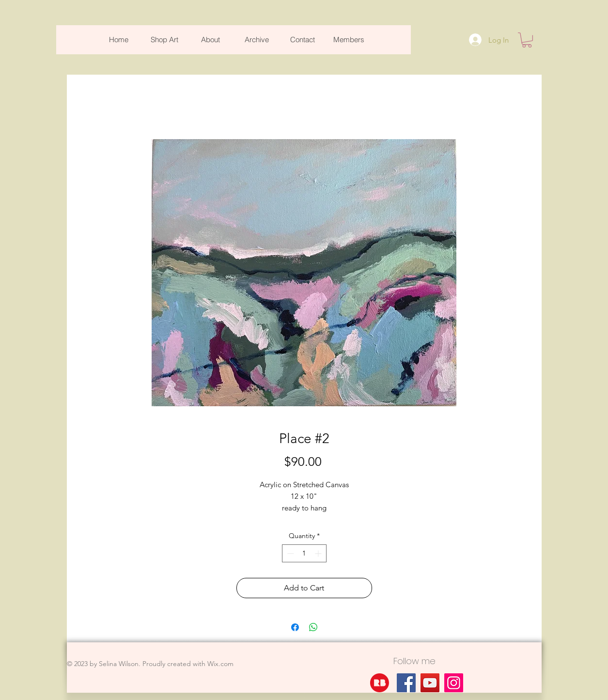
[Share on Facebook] (295, 627)
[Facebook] (406, 683)
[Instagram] (454, 683)
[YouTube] (430, 683)
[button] (527, 40)
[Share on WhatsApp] (313, 627)
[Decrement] (289, 553)
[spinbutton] (304, 553)
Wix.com (220, 664)
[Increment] (319, 553)
